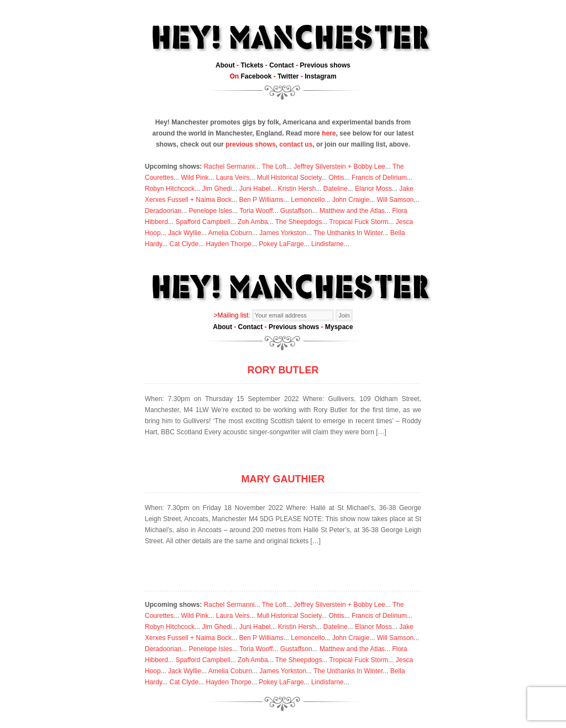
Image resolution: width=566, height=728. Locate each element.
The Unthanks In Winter (348, 233)
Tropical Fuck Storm (359, 222)
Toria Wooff (256, 211)
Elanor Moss (373, 189)
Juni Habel (255, 189)
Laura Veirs (233, 178)
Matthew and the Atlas (352, 211)
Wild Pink (195, 178)
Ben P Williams (261, 200)
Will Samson (395, 200)
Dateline (336, 189)
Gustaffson (296, 211)
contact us (296, 144)
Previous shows (325, 65)
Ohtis (337, 178)
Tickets (252, 65)
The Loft (274, 167)
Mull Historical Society (289, 178)
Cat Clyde (184, 244)
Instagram (320, 76)
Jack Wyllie (185, 233)
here (329, 133)
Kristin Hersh (297, 189)
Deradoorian (163, 211)
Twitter (288, 76)
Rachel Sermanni (229, 167)
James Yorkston (283, 233)
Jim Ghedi (217, 189)
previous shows (251, 144)
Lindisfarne (327, 244)
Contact (282, 65)
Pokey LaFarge (281, 244)
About (225, 65)
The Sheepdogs (299, 222)
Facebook (256, 76)
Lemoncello (308, 200)
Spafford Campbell (203, 222)
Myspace (339, 327)
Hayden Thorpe (229, 244)
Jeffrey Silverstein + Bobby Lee (339, 167)
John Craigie (351, 200)
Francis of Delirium (379, 178)
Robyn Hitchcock (170, 189)
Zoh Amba (253, 222)
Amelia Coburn (230, 233)
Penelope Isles (210, 211)
